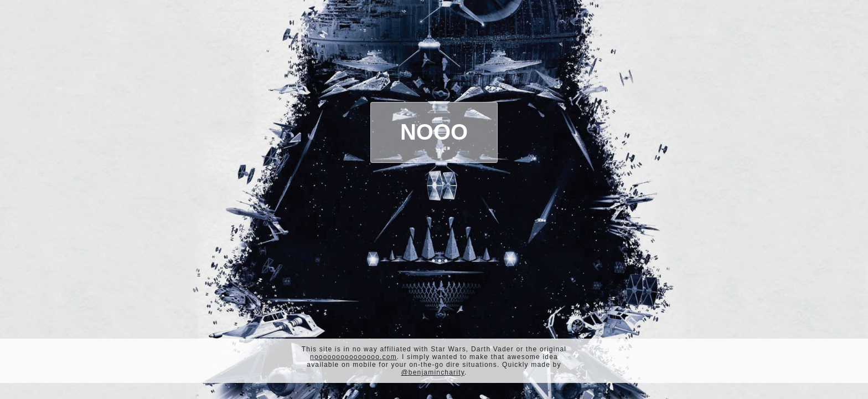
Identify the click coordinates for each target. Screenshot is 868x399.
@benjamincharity (433, 372)
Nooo (434, 132)
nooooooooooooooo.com (353, 357)
